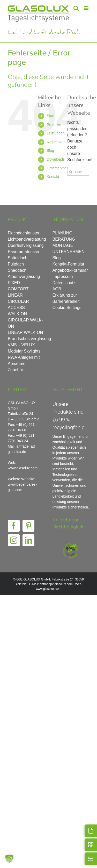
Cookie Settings (67, 308)
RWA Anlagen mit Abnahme (24, 360)
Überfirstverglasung (26, 245)
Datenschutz (64, 283)
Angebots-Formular (70, 270)
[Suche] (71, 172)
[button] (9, 859)
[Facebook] (14, 526)
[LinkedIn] (28, 540)
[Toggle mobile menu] (87, 8)
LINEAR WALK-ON (25, 332)
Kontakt (53, 177)
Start (51, 116)
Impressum (63, 277)
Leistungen (56, 133)
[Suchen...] (78, 172)
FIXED (14, 283)
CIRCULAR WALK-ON (25, 323)
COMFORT (18, 289)
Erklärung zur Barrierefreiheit (66, 298)
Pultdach (16, 264)
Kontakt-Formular (69, 264)
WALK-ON (17, 314)
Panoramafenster (24, 252)
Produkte (54, 125)
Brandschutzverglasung (26, 339)
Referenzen (56, 142)
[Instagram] (14, 540)
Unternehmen (58, 168)
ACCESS (16, 308)
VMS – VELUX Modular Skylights (24, 348)
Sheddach (17, 270)
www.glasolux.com (48, 589)
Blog (50, 150)
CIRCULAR (18, 301)
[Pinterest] (28, 526)
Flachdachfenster (24, 233)
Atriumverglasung (24, 277)
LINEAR (15, 295)
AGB (57, 289)
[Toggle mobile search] (76, 8)
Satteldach (18, 258)
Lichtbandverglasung (26, 239)
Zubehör (16, 370)
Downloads (56, 159)
